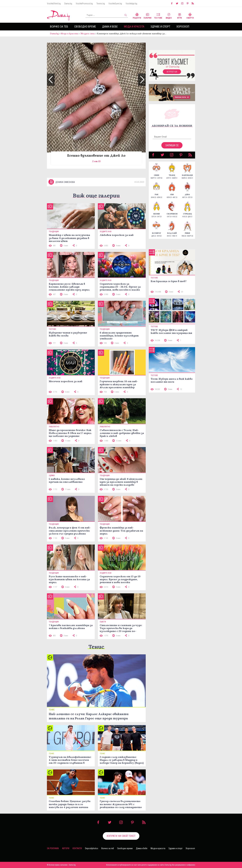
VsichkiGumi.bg (115, 4)
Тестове (158, 16)
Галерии (147, 16)
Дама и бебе (110, 26)
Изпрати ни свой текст (121, 836)
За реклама (53, 848)
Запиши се (172, 145)
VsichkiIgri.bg (131, 4)
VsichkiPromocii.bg (84, 4)
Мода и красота (134, 26)
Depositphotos (92, 848)
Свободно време (85, 26)
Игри (179, 16)
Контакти (77, 848)
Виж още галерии (96, 195)
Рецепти (137, 16)
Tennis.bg (101, 4)
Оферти (190, 16)
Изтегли (172, 72)
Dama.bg (68, 4)
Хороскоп (183, 26)
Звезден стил (88, 34)
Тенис (96, 647)
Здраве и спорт (160, 26)
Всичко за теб (59, 26)
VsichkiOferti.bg (54, 4)
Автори (66, 848)
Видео (169, 16)
